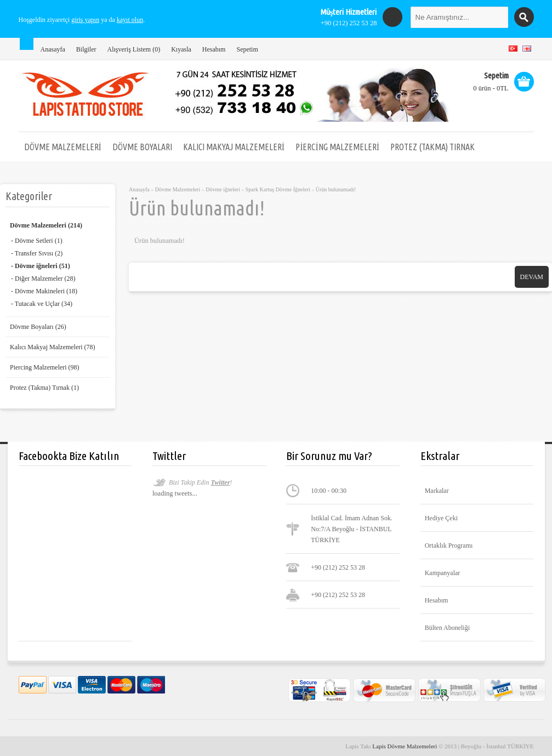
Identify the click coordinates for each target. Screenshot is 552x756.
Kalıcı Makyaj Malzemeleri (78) (53, 347)
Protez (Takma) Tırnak (433, 147)
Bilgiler (86, 49)
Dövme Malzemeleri (63, 147)
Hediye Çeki (441, 518)
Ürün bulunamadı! (336, 189)
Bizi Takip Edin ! (200, 482)
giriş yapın (85, 20)
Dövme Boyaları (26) (38, 327)
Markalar (437, 491)
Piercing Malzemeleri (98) (45, 367)
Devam (532, 277)
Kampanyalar (443, 573)
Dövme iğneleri (223, 189)
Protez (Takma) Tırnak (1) (44, 388)
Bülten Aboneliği (447, 628)
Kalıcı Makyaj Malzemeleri (234, 147)
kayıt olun (130, 20)
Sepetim (247, 49)
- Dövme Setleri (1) (37, 241)
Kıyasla (181, 49)
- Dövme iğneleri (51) (41, 266)
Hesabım (214, 49)
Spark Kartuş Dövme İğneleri (278, 189)
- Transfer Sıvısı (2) (37, 253)
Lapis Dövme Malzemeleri (405, 746)
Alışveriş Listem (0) (133, 49)
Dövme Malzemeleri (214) (46, 225)
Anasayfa (53, 49)
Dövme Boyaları (142, 147)
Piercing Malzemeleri (337, 147)
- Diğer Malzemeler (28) (43, 278)
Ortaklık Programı (449, 545)
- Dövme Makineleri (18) (44, 291)
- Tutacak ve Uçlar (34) (42, 304)
